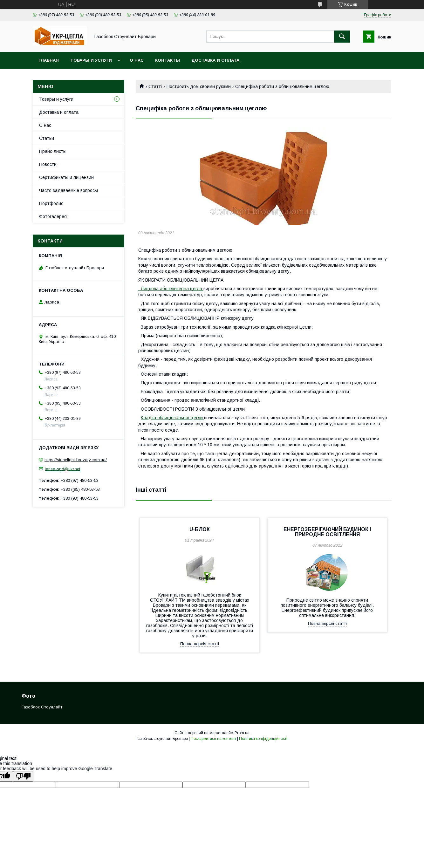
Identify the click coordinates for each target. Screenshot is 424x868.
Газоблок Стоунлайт (42, 707)
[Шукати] (342, 37)
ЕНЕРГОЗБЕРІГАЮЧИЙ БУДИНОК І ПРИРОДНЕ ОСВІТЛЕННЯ (327, 532)
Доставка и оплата (215, 60)
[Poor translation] (23, 776)
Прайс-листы (53, 151)
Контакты (168, 60)
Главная (49, 60)
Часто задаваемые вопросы (68, 190)
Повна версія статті (200, 644)
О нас (137, 60)
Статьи (47, 138)
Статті (155, 86)
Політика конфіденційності (263, 739)
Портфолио (51, 203)
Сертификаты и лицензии (66, 177)
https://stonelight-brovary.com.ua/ (76, 460)
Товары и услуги (91, 60)
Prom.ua (242, 733)
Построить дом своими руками (199, 86)
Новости (48, 164)
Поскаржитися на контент (213, 739)
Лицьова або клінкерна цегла (171, 289)
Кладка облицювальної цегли (172, 418)
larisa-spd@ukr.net (62, 469)
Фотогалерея (53, 216)
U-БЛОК (200, 529)
